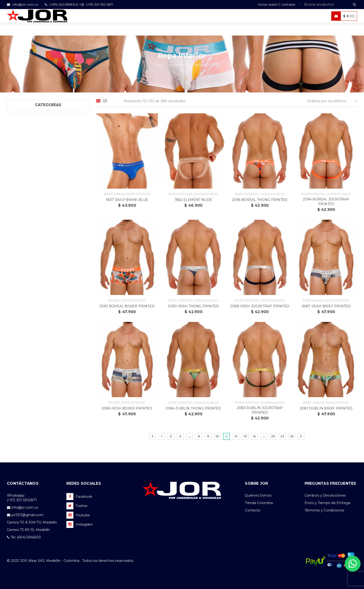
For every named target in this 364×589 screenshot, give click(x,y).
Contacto (253, 510)
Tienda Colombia (259, 503)
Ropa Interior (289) (28, 126)
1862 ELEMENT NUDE (193, 200)
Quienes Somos (258, 495)
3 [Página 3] (180, 436)
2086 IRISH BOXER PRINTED (127, 408)
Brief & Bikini (114, 194)
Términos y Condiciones (324, 510)
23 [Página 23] (273, 436)
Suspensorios (206, 194)
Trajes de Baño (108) (29, 145)
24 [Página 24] (283, 436)
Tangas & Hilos (273, 194)
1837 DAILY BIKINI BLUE (127, 200)
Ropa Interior (179, 65)
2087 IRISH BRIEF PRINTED (326, 306)
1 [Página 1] (162, 436)
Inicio (159, 65)
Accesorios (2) (23, 202)
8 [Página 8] (199, 436)
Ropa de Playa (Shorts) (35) (34, 164)
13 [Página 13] (245, 436)
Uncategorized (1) (27, 116)
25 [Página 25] (292, 436)
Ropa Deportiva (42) (29, 154)
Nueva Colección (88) (30, 183)
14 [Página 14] (255, 436)
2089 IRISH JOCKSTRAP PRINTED (260, 306)
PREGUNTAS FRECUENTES (330, 483)
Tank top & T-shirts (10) (31, 135)
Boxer (114, 300)
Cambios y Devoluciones (325, 495)
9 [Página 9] (208, 436)
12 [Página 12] (236, 436)
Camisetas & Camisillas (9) (34, 193)
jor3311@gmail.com (27, 515)
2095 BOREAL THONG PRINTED (260, 200)
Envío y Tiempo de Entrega (327, 503)
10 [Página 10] (217, 436)
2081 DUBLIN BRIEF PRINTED (326, 408)
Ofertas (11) (21, 173)
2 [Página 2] (171, 436)
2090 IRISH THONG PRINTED (193, 306)
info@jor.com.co (25, 507)
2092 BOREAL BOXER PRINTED (127, 306)
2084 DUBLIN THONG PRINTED (193, 408)
